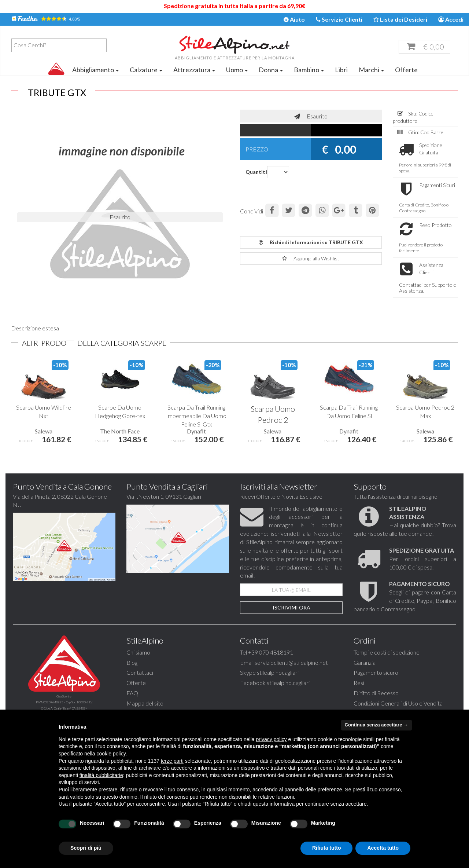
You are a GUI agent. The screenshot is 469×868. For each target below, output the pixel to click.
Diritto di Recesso (376, 704)
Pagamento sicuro (376, 683)
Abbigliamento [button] (95, 70)
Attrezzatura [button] (194, 70)
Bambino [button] (309, 70)
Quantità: (254, 172)
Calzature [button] (146, 70)
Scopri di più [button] (86, 848)
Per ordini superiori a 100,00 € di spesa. (423, 570)
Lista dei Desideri (400, 19)
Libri (341, 70)
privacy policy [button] (272, 739)
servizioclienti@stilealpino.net (291, 673)
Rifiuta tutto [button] (327, 848)
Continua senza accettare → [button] (376, 725)
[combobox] (59, 45)
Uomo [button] (237, 70)
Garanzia (365, 673)
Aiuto (294, 19)
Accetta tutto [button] (383, 848)
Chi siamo (138, 663)
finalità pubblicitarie (101, 775)
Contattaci (140, 683)
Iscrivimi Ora (291, 618)
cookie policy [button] (111, 754)
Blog (132, 673)
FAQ (132, 704)
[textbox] (61, 45)
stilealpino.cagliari (288, 694)
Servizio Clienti (339, 19)
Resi (359, 694)
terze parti (172, 761)
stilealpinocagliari (278, 683)
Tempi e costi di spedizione (387, 663)
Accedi (451, 19)
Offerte (406, 70)
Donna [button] (271, 70)
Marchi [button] (371, 70)
